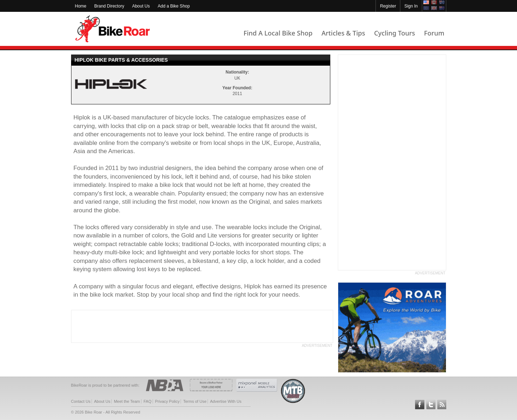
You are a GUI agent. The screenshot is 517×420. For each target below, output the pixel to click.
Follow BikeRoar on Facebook (420, 405)
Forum (434, 33)
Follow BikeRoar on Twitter (431, 405)
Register (388, 6)
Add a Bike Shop (174, 6)
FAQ (148, 401)
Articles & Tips (343, 33)
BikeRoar (113, 29)
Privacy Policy (167, 401)
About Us (141, 6)
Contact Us (81, 401)
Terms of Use (195, 401)
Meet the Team (127, 401)
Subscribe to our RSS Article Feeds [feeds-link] (442, 405)
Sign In (411, 6)
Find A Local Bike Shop (278, 33)
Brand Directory (109, 6)
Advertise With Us (226, 401)
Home (81, 6)
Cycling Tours (395, 33)
